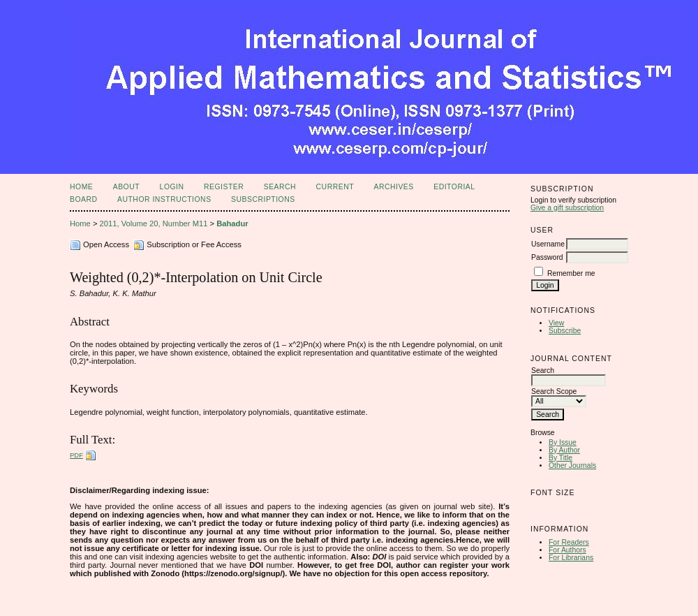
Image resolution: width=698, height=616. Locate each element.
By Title (560, 458)
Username (548, 244)
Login (172, 187)
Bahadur (232, 223)
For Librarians (571, 558)
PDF (76, 455)
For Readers (569, 542)
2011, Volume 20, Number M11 (154, 223)
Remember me (571, 273)
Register (224, 187)
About (126, 187)
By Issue (563, 442)
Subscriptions (263, 199)
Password (547, 257)
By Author (564, 450)
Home (81, 187)
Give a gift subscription (567, 208)
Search (280, 187)
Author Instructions (164, 199)
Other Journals (572, 465)
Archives (393, 187)
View (556, 323)
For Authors (567, 550)
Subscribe (565, 331)
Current (335, 187)
